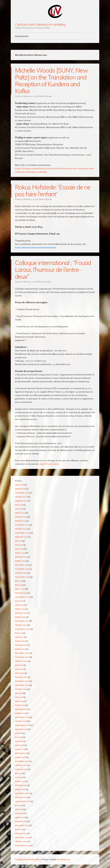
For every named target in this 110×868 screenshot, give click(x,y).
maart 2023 (20, 589)
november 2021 (22, 621)
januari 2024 (20, 561)
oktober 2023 (21, 573)
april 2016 (20, 813)
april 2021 (19, 637)
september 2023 (23, 577)
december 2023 (22, 565)
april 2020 (20, 673)
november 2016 (22, 793)
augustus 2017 (21, 769)
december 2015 (22, 825)
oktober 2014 (21, 841)
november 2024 (22, 525)
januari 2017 (20, 789)
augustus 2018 (21, 729)
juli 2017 (19, 773)
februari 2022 (21, 613)
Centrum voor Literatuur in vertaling (40, 24)
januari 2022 (20, 617)
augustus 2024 (21, 537)
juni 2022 (19, 601)
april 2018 (20, 745)
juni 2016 (19, 805)
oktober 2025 (21, 497)
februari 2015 (21, 833)
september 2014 (23, 845)
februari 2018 (21, 753)
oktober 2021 (21, 625)
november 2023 (22, 569)
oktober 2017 (21, 765)
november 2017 (22, 761)
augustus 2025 (21, 501)
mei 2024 (19, 545)
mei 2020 (19, 669)
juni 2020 (19, 665)
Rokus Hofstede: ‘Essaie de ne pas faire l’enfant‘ (53, 191)
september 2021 (23, 629)
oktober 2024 (21, 529)
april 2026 (20, 485)
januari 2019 (20, 713)
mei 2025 (19, 509)
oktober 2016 (21, 797)
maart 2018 (20, 749)
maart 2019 (20, 705)
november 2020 (22, 657)
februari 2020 (21, 677)
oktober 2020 (21, 661)
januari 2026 (20, 489)
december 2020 (22, 653)
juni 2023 (19, 581)
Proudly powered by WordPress (28, 859)
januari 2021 (20, 649)
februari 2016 (21, 821)
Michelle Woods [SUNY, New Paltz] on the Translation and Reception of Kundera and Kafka (51, 81)
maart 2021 (20, 641)
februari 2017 (21, 785)
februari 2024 (21, 557)
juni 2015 (19, 829)
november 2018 (22, 717)
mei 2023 (19, 585)
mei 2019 (19, 697)
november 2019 (22, 685)
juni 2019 (19, 693)
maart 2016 (20, 817)
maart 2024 (20, 553)
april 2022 (20, 605)
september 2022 (23, 597)
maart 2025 (20, 513)
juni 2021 (19, 633)
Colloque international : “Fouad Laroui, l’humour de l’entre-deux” (53, 270)
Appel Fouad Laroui (49, 464)
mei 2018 (19, 741)
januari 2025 (20, 521)
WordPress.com (63, 859)
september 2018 (23, 725)
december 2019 (22, 681)
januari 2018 (20, 757)
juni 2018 (19, 737)
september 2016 (23, 801)
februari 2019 (21, 709)
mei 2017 (19, 777)
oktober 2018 (21, 721)
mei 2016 (19, 809)
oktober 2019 (21, 689)
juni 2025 (19, 505)
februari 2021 (21, 645)
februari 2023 (21, 593)
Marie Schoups (46, 96)
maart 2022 (20, 609)
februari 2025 (21, 517)
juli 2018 (19, 733)
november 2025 (22, 493)
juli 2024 (19, 541)
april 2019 (20, 701)
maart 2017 (20, 781)
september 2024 (23, 533)
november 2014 (22, 837)
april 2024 (20, 549)
